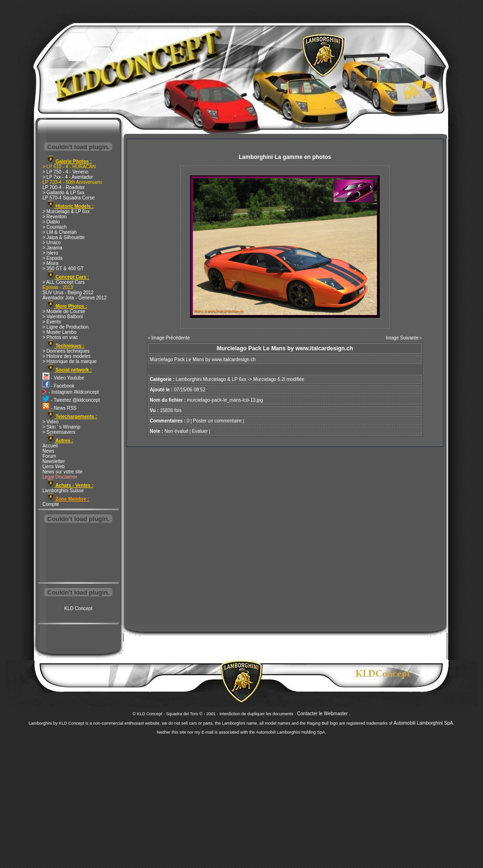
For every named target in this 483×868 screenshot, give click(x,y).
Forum (49, 456)
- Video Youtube (63, 378)
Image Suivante (402, 338)
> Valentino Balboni (63, 317)
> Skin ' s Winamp (61, 427)
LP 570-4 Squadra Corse (68, 198)
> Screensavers (59, 432)
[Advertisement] (78, 554)
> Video (50, 422)
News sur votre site (62, 472)
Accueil (50, 446)
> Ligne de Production (66, 327)
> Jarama (52, 248)
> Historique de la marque (70, 361)
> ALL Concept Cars (63, 282)
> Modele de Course (64, 311)
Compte (51, 504)
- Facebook (58, 386)
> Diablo (51, 222)
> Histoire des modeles (67, 356)
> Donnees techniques (66, 351)
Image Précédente (171, 338)
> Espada (53, 258)
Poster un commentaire (217, 421)
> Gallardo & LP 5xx (63, 193)
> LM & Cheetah (60, 232)
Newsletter (54, 461)
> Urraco (52, 243)
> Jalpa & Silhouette (63, 237)
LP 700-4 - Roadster (64, 187)
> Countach (54, 227)
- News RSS (59, 408)
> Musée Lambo (59, 332)
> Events (52, 322)
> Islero (50, 253)
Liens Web (54, 467)
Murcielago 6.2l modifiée (279, 379)
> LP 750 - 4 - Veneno (65, 172)
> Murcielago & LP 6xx (66, 211)
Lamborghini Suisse (63, 491)
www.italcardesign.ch (234, 360)
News (48, 451)
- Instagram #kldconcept (71, 392)
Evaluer (200, 431)
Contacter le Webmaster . (324, 714)
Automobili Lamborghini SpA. (424, 723)
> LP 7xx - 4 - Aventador (68, 177)
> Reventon (54, 217)
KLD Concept (78, 608)
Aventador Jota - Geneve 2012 (75, 298)
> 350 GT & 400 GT (63, 269)
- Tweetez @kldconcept (71, 400)
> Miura (50, 263)
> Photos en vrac (60, 337)
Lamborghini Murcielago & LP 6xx (211, 379)
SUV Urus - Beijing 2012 (68, 293)
